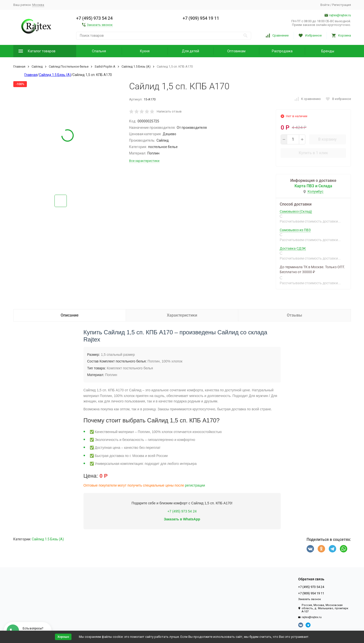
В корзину (327, 139)
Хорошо (63, 637)
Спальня (99, 51)
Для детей (191, 51)
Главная (19, 66)
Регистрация (342, 5)
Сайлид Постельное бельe (69, 66)
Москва (38, 5)
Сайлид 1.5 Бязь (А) (136, 66)
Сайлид (37, 66)
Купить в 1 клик (313, 153)
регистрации (195, 485)
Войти (325, 5)
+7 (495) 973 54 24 (182, 511)
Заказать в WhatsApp (182, 519)
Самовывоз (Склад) (296, 211)
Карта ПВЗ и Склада (313, 186)
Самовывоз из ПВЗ (295, 230)
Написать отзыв (169, 111)
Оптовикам (236, 51)
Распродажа (282, 51)
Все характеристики (144, 161)
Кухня (145, 51)
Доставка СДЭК (293, 248)
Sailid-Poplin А (105, 66)
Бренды (328, 51)
